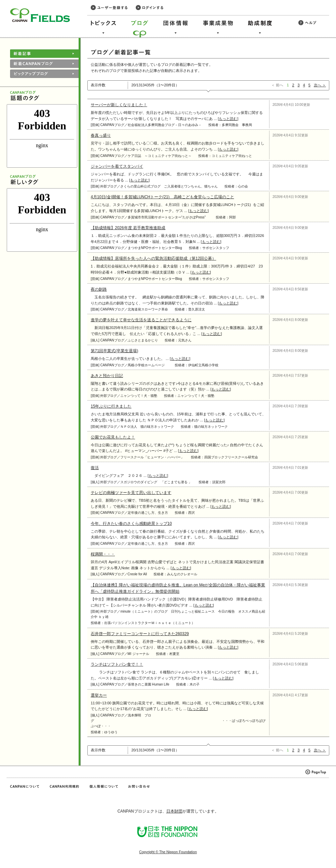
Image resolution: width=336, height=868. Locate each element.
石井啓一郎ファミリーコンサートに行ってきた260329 (140, 634)
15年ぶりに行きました (111, 406)
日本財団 (174, 811)
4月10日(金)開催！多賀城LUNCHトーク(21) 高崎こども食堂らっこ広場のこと (162, 197)
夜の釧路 (99, 289)
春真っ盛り (101, 135)
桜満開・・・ (103, 554)
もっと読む (228, 119)
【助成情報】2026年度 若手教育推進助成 (128, 228)
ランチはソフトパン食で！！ (117, 664)
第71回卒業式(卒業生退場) (114, 351)
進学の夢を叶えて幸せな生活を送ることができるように (141, 320)
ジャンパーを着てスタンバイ (117, 166)
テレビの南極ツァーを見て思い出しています (131, 493)
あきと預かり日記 (107, 376)
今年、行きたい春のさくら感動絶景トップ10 (131, 524)
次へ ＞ (320, 85)
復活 (95, 468)
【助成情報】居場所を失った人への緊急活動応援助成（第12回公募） (153, 258)
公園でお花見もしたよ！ (113, 437)
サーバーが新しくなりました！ (119, 105)
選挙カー (99, 695)
